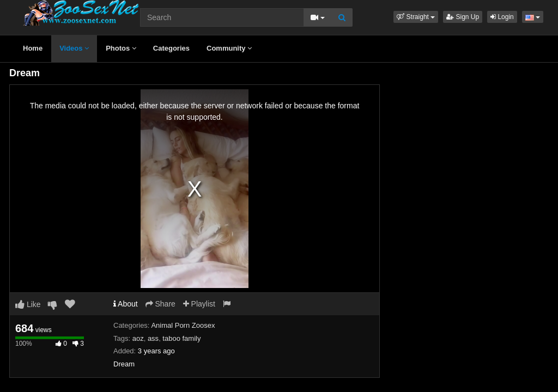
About (126, 304)
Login (502, 17)
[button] (416, 17)
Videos (74, 48)
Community (229, 48)
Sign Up (463, 17)
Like (28, 304)
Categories (171, 48)
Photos (121, 48)
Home (33, 48)
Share (160, 304)
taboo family (181, 338)
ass (153, 338)
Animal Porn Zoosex (183, 325)
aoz (138, 338)
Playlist (199, 304)
